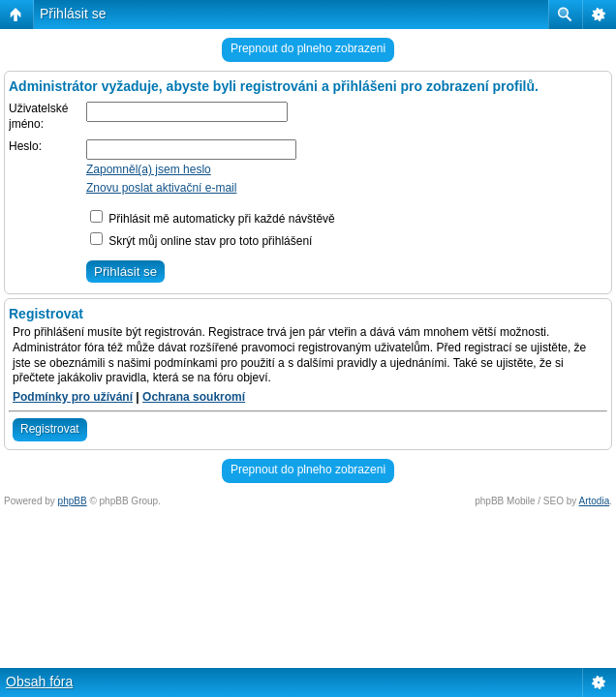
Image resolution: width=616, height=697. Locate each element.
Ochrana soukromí (194, 397)
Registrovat (50, 429)
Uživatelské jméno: (38, 116)
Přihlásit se (73, 14)
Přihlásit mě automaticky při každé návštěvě (213, 219)
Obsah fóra (39, 682)
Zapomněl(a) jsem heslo (149, 169)
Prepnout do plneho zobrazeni (308, 48)
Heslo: (25, 146)
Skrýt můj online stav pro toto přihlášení (201, 241)
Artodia (595, 501)
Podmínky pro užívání (73, 397)
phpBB (73, 501)
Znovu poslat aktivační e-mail (161, 188)
